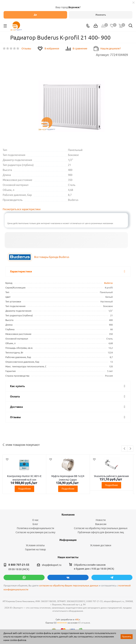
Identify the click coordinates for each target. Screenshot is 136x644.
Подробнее (24, 489)
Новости (101, 520)
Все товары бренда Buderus (52, 257)
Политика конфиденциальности (35, 528)
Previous (125, 449)
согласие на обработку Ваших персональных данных (69, 586)
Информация (68, 540)
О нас (35, 520)
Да (35, 15)
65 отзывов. (84, 623)
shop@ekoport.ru (52, 565)
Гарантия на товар (35, 549)
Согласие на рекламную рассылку (35, 532)
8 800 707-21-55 (19, 565)
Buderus (108, 283)
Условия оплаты (35, 545)
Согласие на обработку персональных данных (101, 528)
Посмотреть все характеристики (22, 209)
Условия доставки (101, 545)
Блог (35, 524)
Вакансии (101, 524)
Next (130, 449)
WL (77, 619)
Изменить (101, 15)
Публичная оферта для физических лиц (101, 532)
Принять (127, 637)
